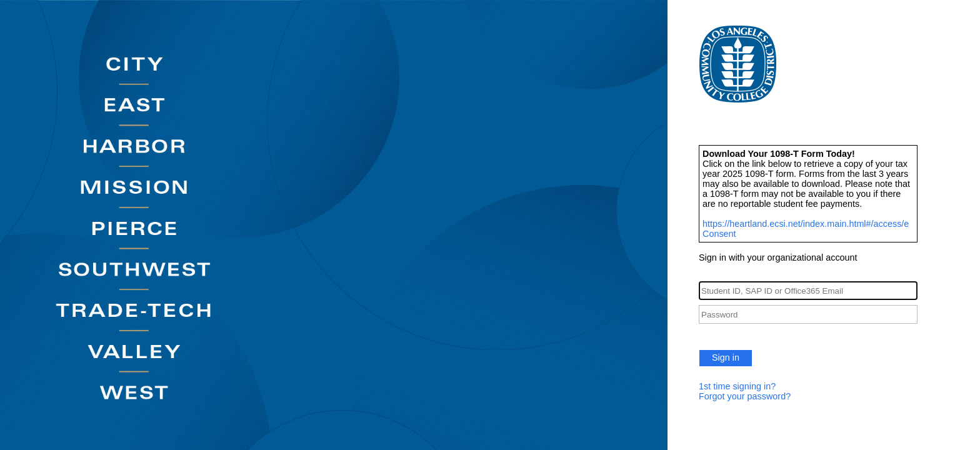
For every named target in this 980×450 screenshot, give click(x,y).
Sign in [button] (726, 357)
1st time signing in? (737, 386)
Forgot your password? (745, 396)
